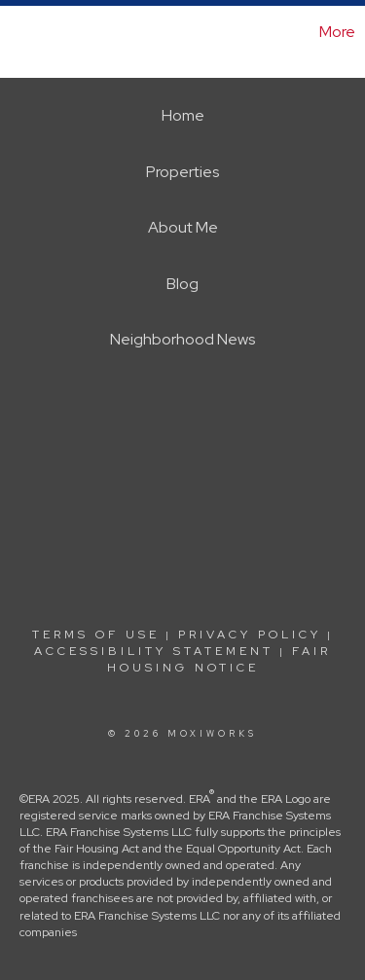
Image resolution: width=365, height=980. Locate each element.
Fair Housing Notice (219, 659)
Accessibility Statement (154, 651)
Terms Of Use (96, 635)
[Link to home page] (18, 32)
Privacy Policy (250, 635)
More (337, 32)
